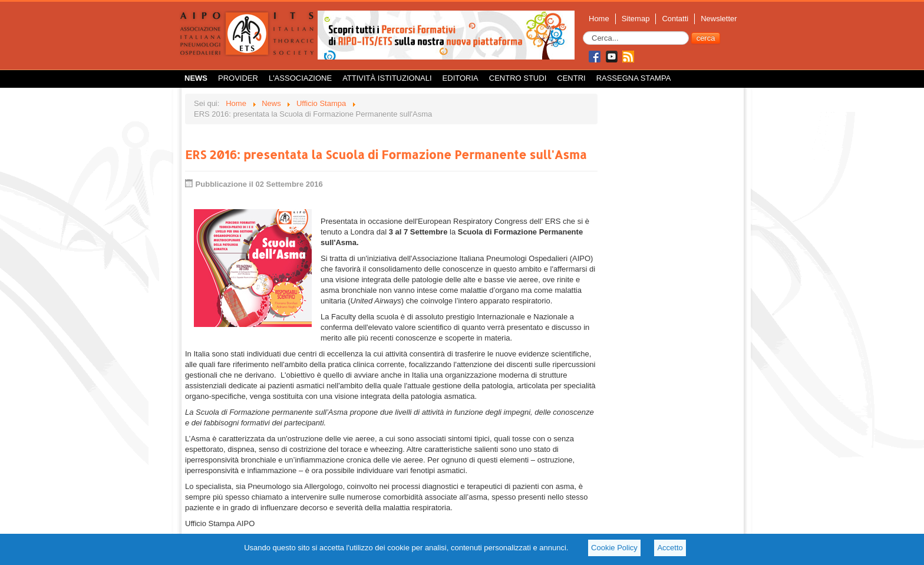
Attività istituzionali (387, 78)
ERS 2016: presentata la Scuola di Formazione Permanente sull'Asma (386, 154)
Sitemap (636, 19)
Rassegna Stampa (634, 78)
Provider (238, 78)
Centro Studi (518, 78)
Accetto (670, 548)
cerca (706, 38)
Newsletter (719, 19)
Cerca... (583, 32)
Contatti (675, 19)
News (196, 78)
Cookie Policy (614, 548)
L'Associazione (300, 78)
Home (599, 19)
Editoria (461, 78)
